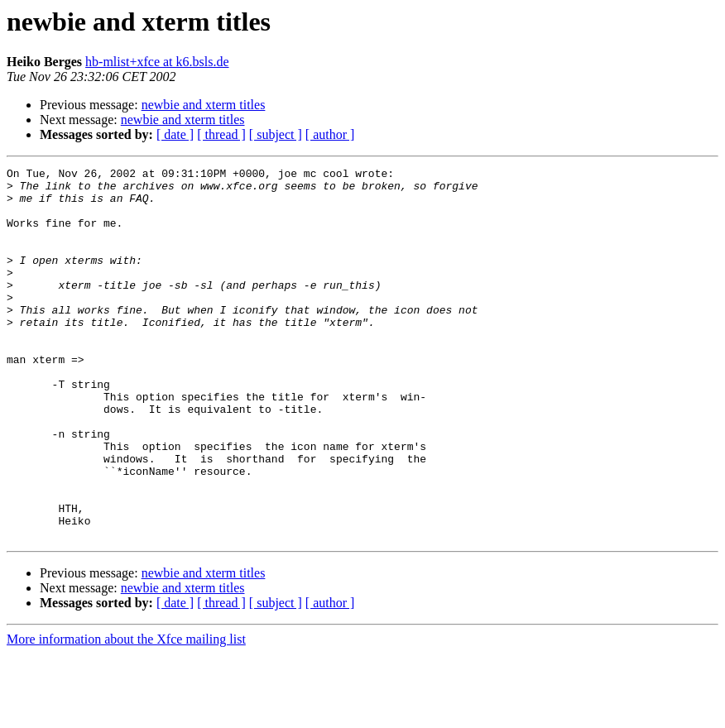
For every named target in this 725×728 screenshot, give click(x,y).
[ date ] (175, 134)
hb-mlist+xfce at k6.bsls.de (157, 62)
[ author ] (330, 134)
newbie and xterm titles (204, 105)
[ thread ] (221, 134)
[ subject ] (276, 134)
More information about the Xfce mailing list (126, 714)
